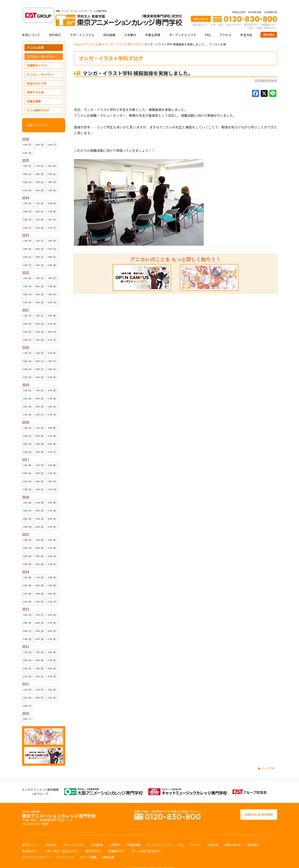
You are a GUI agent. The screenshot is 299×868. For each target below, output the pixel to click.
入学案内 (130, 26)
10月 (53, 158)
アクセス (225, 26)
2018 (26, 414)
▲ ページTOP (266, 760)
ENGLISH (239, 4)
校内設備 (109, 26)
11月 (40, 158)
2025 (26, 152)
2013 (26, 601)
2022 (26, 264)
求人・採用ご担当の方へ (263, 19)
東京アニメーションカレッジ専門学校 (59, 806)
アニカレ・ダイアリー (41, 48)
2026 (26, 131)
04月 (28, 136)
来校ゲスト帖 (35, 84)
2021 (26, 302)
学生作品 (246, 26)
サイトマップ (65, 849)
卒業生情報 (34, 93)
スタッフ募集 (88, 849)
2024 (26, 189)
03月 (40, 136)
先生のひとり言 (37, 75)
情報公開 (108, 849)
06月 (28, 174)
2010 (26, 705)
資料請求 (269, 26)
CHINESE (271, 4)
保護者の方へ (269, 16)
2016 (26, 489)
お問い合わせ (201, 10)
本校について (31, 26)
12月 (28, 158)
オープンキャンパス (183, 26)
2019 (26, 376)
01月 (28, 145)
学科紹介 (55, 26)
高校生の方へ (201, 16)
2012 (26, 638)
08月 (40, 166)
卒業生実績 (153, 26)
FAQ (208, 26)
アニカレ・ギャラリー (41, 66)
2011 (26, 675)
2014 (26, 563)
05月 (40, 174)
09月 (28, 166)
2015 (26, 526)
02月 (53, 136)
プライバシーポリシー (36, 849)
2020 (26, 339)
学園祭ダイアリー (38, 57)
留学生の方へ (252, 16)
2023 (26, 227)
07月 (53, 166)
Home (78, 36)
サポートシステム (82, 26)
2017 (26, 451)
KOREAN (255, 4)
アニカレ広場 (35, 39)
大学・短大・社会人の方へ (226, 16)
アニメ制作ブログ (38, 102)
